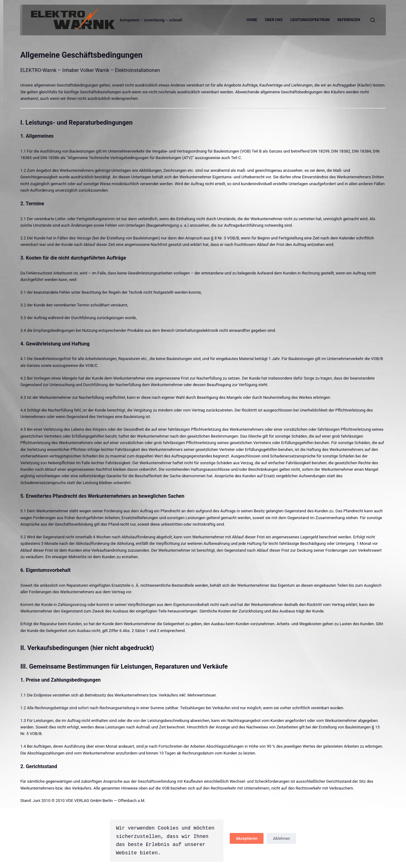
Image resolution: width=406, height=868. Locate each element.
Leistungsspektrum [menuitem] (310, 20)
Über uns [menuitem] (274, 20)
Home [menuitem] (252, 20)
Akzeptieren (247, 838)
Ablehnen (281, 838)
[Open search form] (373, 20)
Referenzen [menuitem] (349, 20)
